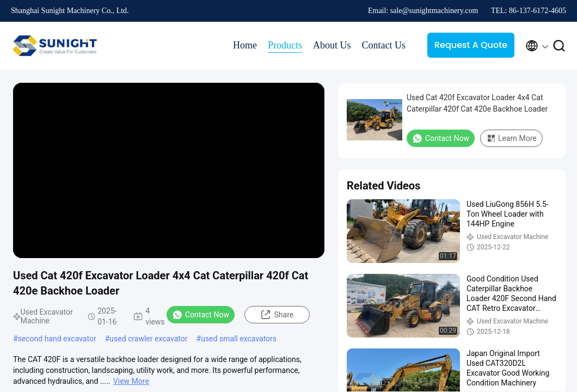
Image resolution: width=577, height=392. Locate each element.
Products (285, 45)
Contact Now (201, 315)
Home (245, 45)
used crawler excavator (148, 339)
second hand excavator (57, 339)
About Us (332, 45)
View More (131, 381)
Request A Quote (471, 45)
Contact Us (384, 45)
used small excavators (239, 339)
